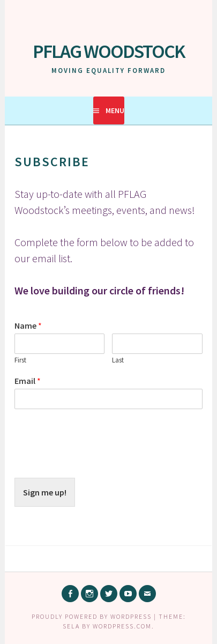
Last (118, 360)
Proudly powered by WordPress (92, 616)
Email (28, 381)
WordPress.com (122, 626)
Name (28, 325)
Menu (115, 110)
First (20, 360)
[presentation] (96, 460)
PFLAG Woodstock (109, 51)
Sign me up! (45, 492)
